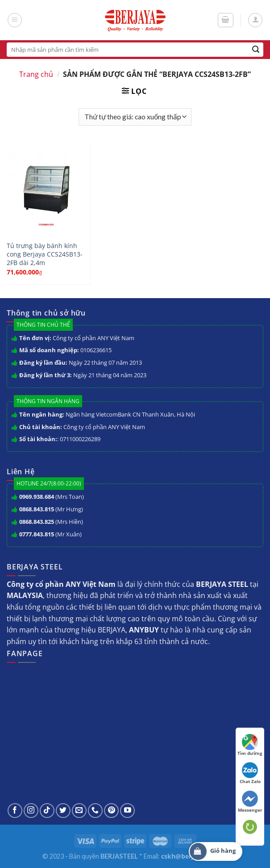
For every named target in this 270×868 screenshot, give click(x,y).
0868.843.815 (37, 509)
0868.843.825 (37, 522)
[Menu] (15, 20)
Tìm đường (250, 745)
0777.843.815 (37, 534)
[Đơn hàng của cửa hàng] (135, 117)
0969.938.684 (37, 497)
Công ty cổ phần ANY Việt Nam (93, 338)
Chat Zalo (250, 773)
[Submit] (256, 50)
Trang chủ (36, 74)
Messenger (250, 802)
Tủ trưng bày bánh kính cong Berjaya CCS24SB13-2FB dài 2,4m (45, 254)
